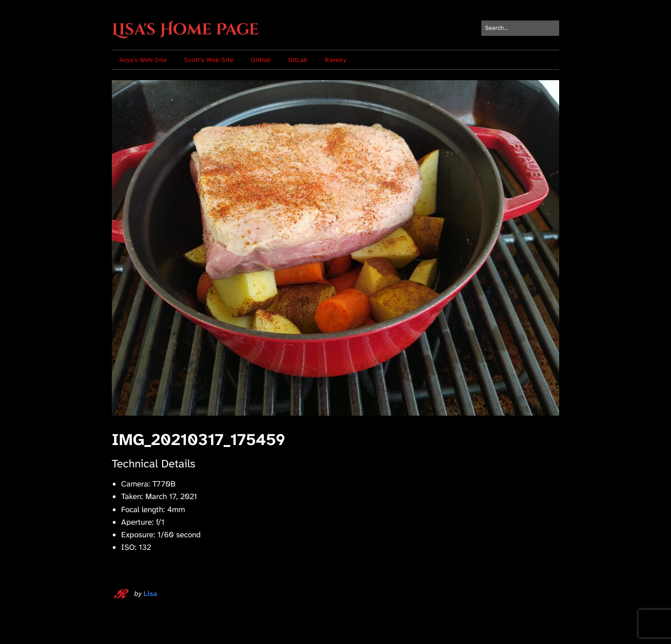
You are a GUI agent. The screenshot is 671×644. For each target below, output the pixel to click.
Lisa (150, 594)
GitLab (298, 60)
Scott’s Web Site (209, 60)
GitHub (261, 60)
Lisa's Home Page (185, 30)
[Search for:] (520, 28)
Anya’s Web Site (143, 60)
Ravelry (335, 60)
